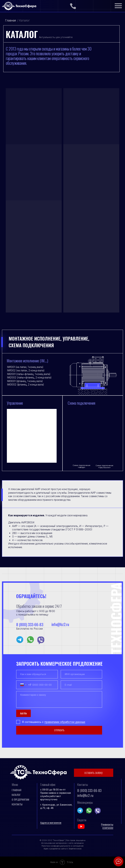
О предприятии (21, 799)
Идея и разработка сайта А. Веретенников (62, 849)
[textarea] (59, 699)
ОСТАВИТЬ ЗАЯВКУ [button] (94, 773)
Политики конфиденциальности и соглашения (63, 846)
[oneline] (81, 674)
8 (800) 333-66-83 (30, 624)
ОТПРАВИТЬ (59, 730)
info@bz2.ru (60, 624)
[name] (37, 674)
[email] (81, 685)
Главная (10, 20)
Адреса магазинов (51, 823)
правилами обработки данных (65, 722)
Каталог (16, 795)
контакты (17, 804)
